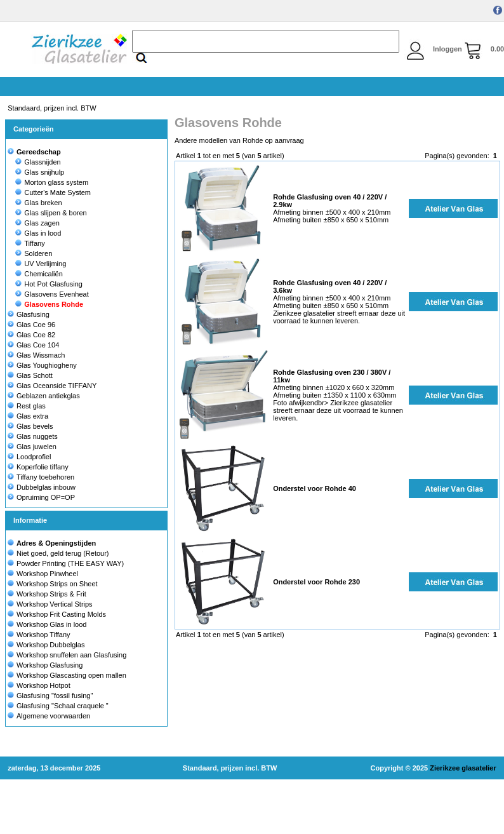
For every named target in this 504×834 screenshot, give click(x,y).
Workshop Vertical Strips (55, 604)
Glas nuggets (33, 436)
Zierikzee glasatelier (463, 768)
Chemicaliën (39, 274)
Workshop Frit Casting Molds (61, 614)
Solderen (34, 253)
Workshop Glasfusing (50, 665)
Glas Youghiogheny (42, 365)
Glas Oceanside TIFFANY (52, 386)
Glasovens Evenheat (52, 294)
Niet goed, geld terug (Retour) (63, 553)
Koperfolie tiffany (38, 467)
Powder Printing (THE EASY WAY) (70, 563)
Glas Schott (30, 375)
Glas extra (28, 416)
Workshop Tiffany (43, 635)
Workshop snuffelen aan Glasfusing (71, 655)
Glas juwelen (32, 447)
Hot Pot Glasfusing (49, 284)
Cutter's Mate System (53, 192)
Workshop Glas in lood (51, 624)
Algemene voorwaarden (53, 716)
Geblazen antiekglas (44, 396)
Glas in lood (38, 233)
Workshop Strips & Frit (51, 594)
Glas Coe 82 (31, 335)
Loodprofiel (29, 457)
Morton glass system (52, 182)
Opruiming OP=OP (41, 497)
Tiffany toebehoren (41, 477)
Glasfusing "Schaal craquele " (63, 706)
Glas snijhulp (40, 172)
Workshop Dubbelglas (50, 645)
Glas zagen (37, 223)
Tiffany (30, 243)
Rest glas (27, 406)
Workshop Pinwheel (47, 574)
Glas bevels (30, 426)
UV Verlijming (41, 264)
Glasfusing (29, 314)
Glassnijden (38, 162)
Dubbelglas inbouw (42, 487)
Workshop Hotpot (43, 685)
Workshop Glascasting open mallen (71, 675)
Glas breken (38, 203)
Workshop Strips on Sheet (57, 584)
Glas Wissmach (36, 355)
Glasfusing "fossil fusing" (55, 696)
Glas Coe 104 (33, 345)
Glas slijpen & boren (51, 213)
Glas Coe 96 (31, 325)
